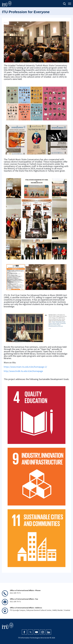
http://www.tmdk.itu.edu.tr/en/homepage (23, 371)
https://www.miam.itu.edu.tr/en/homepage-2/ (25, 367)
